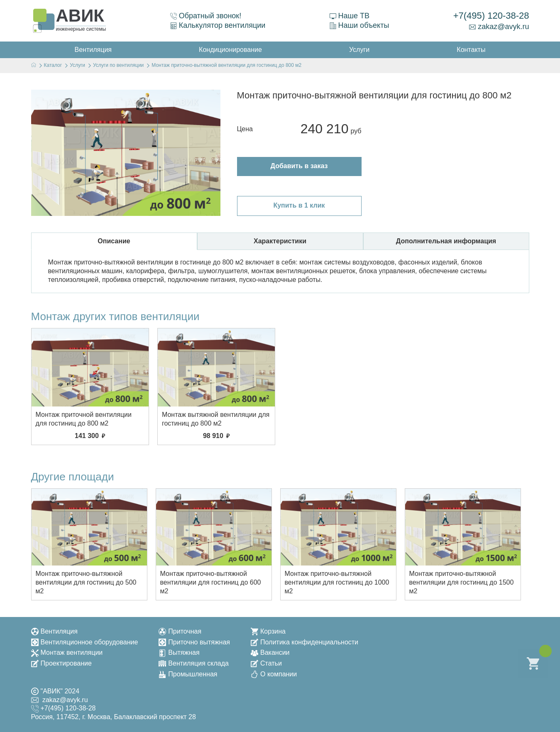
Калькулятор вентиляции (218, 25)
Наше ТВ (350, 16)
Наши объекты (359, 25)
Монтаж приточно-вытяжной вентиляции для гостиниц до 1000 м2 (337, 582)
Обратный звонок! (206, 16)
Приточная (180, 631)
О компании (274, 674)
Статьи (266, 663)
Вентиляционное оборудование (85, 642)
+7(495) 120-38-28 (491, 16)
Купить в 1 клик (299, 205)
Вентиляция (54, 631)
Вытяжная (179, 652)
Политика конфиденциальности (304, 642)
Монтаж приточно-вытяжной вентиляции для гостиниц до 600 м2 (211, 582)
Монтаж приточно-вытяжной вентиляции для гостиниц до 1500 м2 (462, 582)
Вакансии (270, 652)
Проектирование (61, 663)
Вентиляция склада (194, 663)
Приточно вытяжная (194, 642)
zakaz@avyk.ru (499, 27)
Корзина (268, 631)
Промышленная (188, 674)
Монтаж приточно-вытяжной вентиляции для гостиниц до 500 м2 (86, 582)
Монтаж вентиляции (67, 652)
